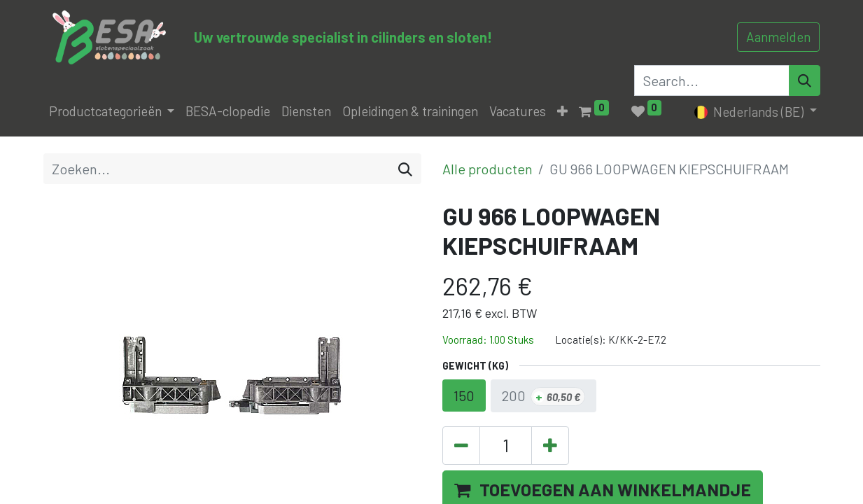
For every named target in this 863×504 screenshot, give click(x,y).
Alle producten (487, 169)
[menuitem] (228, 112)
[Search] (805, 80)
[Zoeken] (405, 169)
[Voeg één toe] (550, 446)
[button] (562, 112)
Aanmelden (778, 37)
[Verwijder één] (461, 446)
